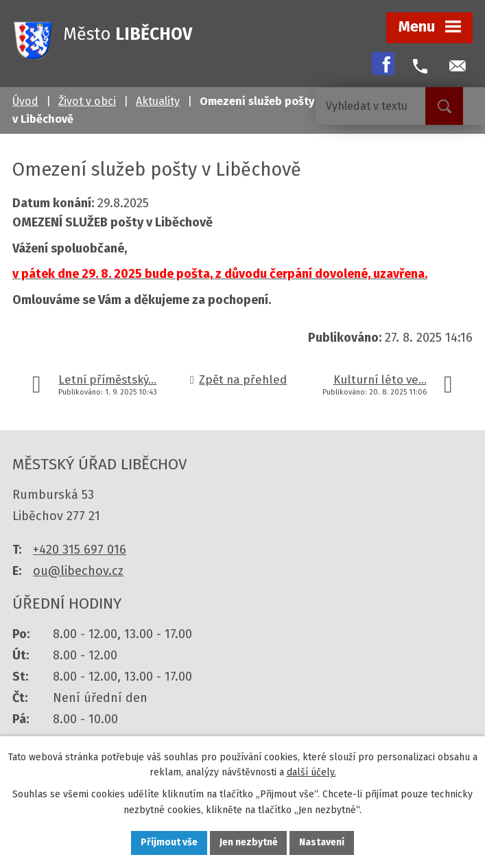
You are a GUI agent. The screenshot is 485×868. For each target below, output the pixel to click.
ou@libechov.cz (78, 571)
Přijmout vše (169, 843)
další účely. (311, 772)
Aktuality (158, 101)
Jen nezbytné (249, 843)
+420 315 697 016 (80, 550)
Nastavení (322, 843)
